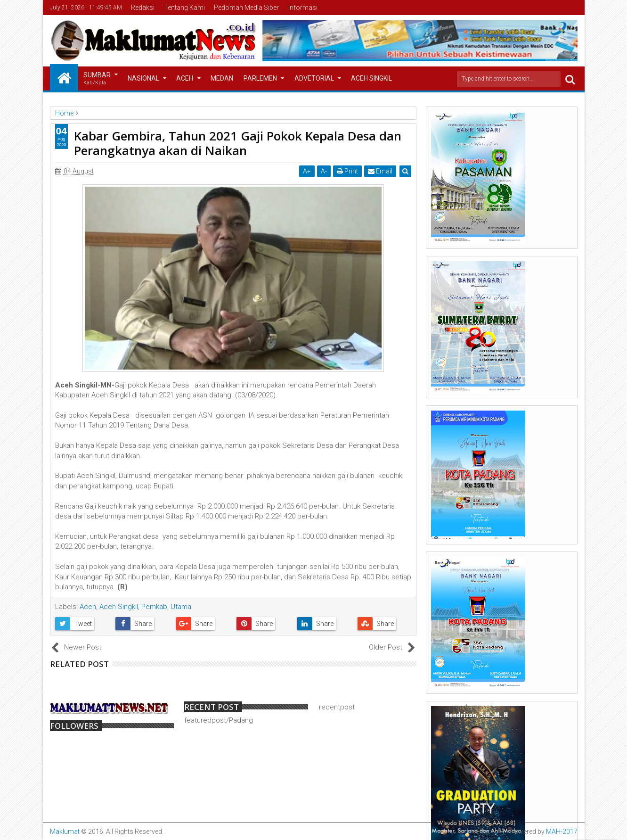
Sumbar (97, 79)
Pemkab (154, 607)
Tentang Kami (184, 8)
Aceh (185, 78)
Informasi (303, 8)
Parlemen (260, 78)
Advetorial (314, 78)
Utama (181, 607)
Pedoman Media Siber (246, 8)
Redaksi (143, 8)
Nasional (143, 78)
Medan (222, 78)
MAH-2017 (562, 832)
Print (347, 171)
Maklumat (65, 832)
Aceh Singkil (371, 78)
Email (380, 171)
